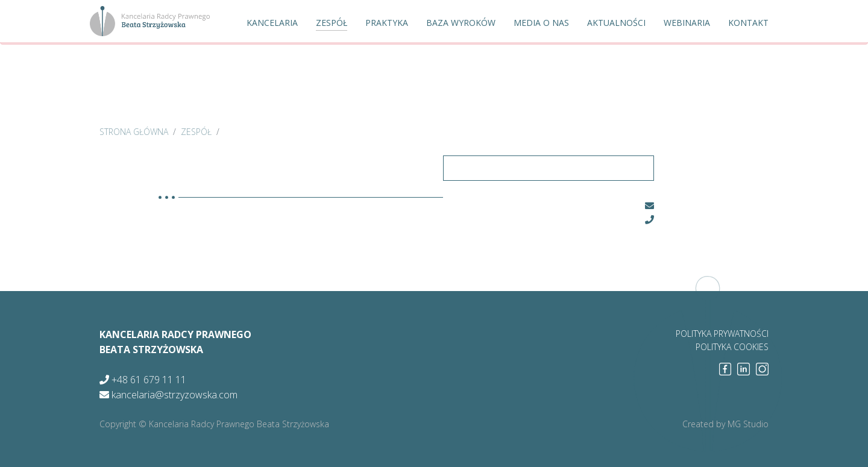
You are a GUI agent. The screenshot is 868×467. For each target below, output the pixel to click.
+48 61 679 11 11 (143, 380)
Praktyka (387, 23)
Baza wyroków (461, 23)
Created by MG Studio (725, 424)
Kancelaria (272, 23)
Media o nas (541, 23)
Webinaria (687, 23)
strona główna (134, 132)
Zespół (332, 23)
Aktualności (616, 23)
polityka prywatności (722, 334)
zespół (196, 132)
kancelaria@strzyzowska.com (168, 395)
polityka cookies (732, 347)
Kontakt (748, 23)
